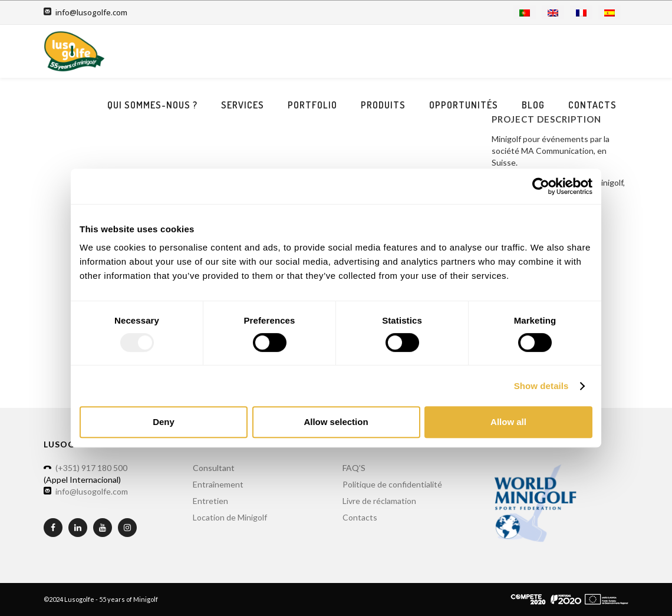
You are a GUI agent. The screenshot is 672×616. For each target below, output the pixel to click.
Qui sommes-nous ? (152, 105)
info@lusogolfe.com (91, 12)
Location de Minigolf (230, 517)
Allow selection (336, 422)
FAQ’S (354, 468)
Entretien (210, 501)
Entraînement (218, 484)
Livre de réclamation (379, 501)
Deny (164, 422)
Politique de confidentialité (392, 484)
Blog (533, 105)
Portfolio (312, 105)
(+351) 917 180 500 (91, 468)
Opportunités (464, 105)
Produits (383, 105)
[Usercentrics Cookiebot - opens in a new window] (541, 186)
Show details (541, 386)
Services (243, 105)
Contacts (592, 105)
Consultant (214, 468)
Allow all (508, 422)
